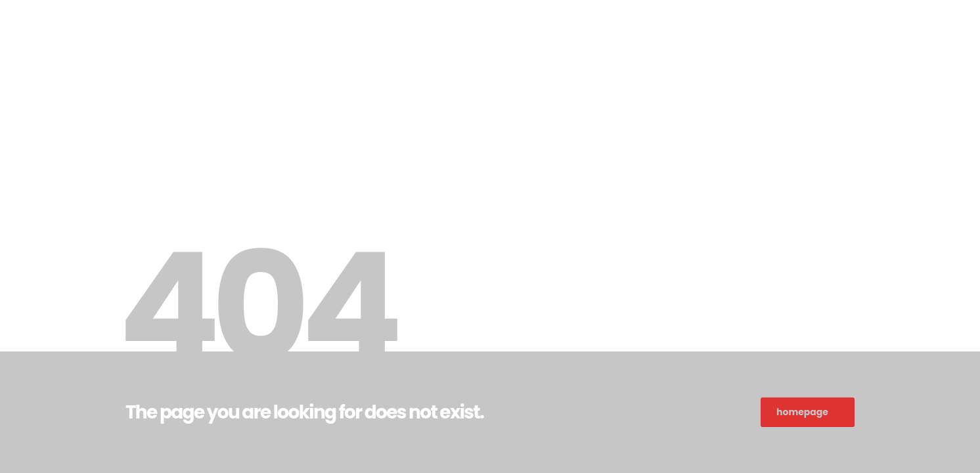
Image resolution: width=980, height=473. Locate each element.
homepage (802, 412)
